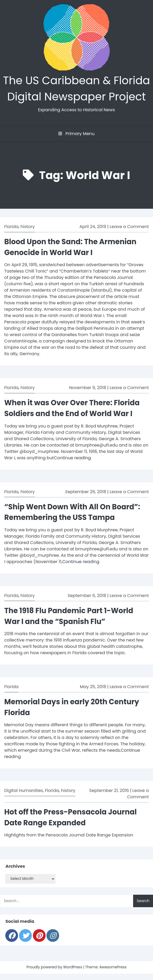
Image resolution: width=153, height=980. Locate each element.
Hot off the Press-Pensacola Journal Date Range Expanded (70, 817)
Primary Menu (76, 134)
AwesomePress (113, 967)
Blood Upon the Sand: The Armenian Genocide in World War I (70, 247)
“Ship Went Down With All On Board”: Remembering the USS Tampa (72, 512)
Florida (11, 227)
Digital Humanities (24, 790)
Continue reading (72, 458)
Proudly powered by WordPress (55, 967)
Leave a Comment (129, 227)
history (28, 227)
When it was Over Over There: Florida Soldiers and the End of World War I (72, 408)
